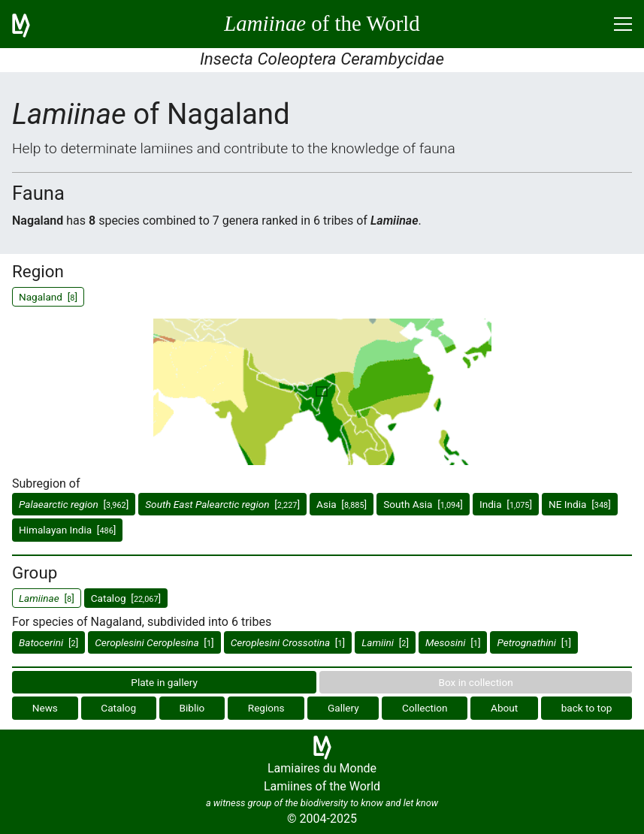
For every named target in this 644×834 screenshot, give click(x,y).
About (504, 708)
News (45, 708)
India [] (506, 504)
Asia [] (342, 504)
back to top (587, 708)
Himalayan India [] (67, 530)
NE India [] (580, 504)
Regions (266, 708)
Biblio (192, 708)
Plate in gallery (164, 682)
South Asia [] (423, 504)
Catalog (118, 708)
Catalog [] (126, 598)
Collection (425, 708)
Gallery (343, 708)
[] (74, 504)
